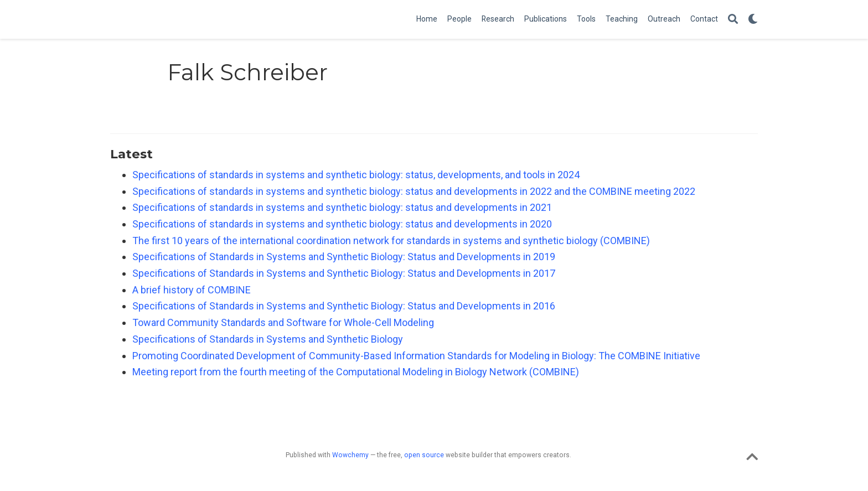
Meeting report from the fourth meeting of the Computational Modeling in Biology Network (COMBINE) (356, 372)
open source (424, 455)
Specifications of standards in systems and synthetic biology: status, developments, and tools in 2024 (356, 175)
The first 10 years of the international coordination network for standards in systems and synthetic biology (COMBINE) (391, 241)
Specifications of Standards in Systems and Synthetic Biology (268, 339)
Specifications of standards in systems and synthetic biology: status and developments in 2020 (342, 224)
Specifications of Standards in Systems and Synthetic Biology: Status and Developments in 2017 (344, 273)
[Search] (733, 20)
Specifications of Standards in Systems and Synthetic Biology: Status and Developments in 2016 (344, 306)
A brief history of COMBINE (192, 290)
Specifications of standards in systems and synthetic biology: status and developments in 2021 (342, 207)
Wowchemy (350, 455)
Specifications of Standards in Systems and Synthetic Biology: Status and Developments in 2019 (344, 257)
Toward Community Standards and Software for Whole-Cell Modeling (283, 322)
